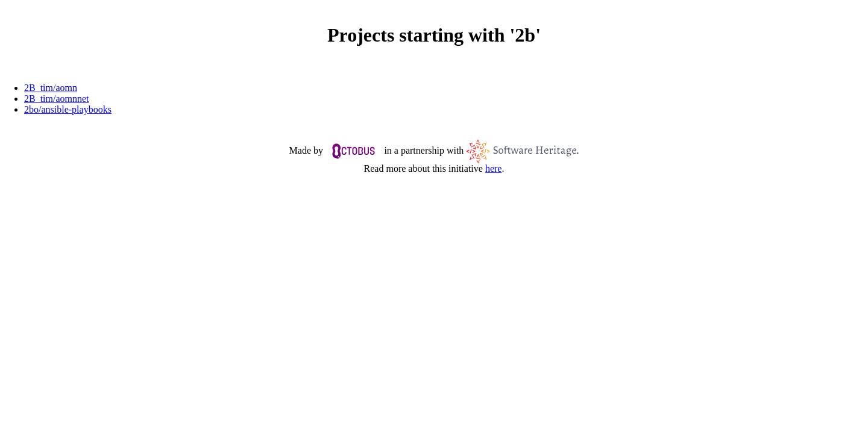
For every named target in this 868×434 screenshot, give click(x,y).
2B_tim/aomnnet (57, 99)
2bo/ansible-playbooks (68, 109)
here (494, 168)
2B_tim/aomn (51, 88)
